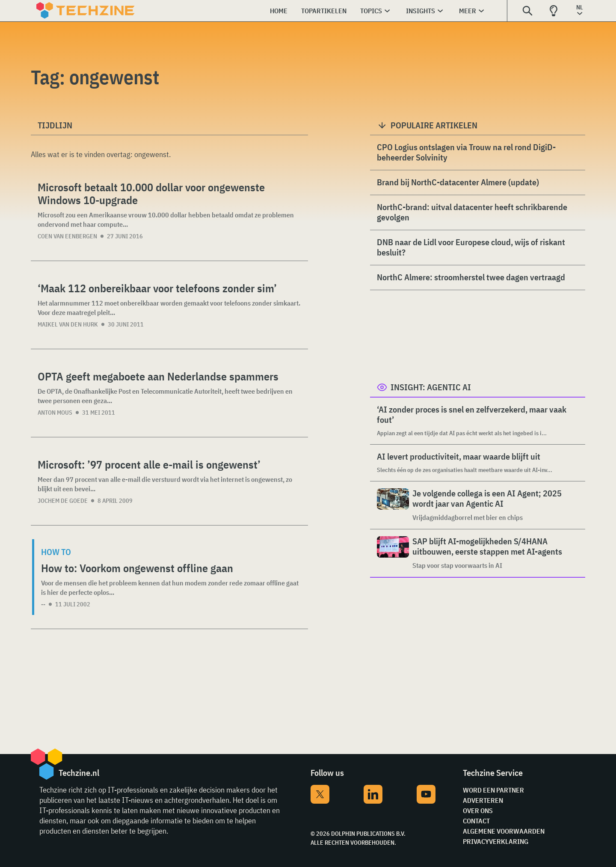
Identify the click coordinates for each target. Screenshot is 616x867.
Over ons (478, 811)
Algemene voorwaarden (504, 831)
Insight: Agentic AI (431, 387)
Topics (371, 11)
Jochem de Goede (63, 501)
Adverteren (483, 800)
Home (279, 11)
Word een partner (493, 790)
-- (43, 604)
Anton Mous (55, 413)
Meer (468, 11)
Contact (476, 821)
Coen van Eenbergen (67, 236)
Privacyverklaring (496, 841)
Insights (421, 11)
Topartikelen (324, 11)
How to (56, 552)
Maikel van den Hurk (68, 324)
